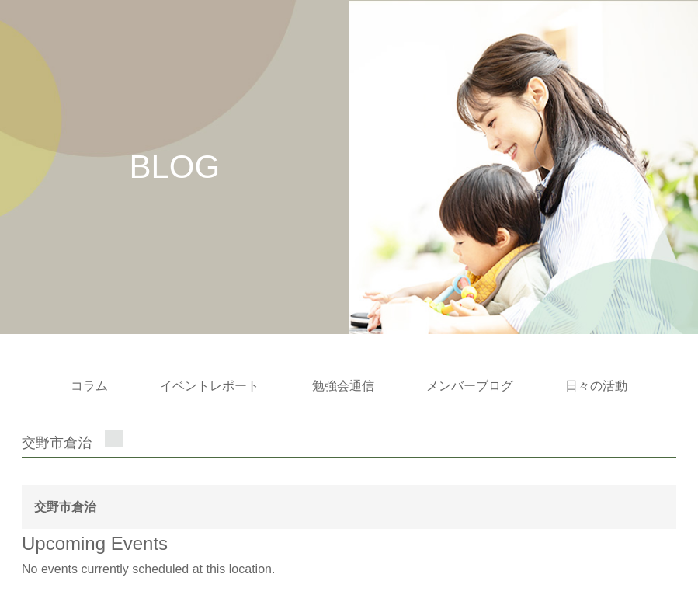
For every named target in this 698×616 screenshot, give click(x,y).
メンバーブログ (470, 386)
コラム (89, 386)
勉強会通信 (343, 386)
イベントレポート (210, 386)
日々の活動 (596, 386)
